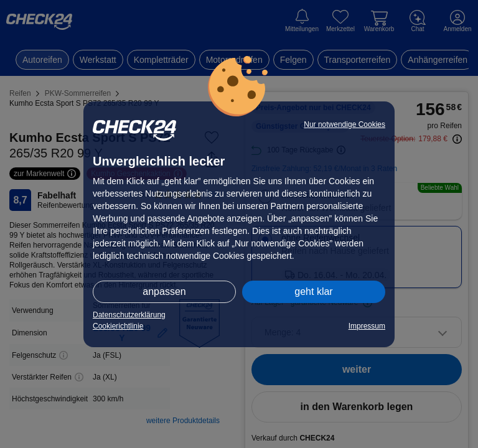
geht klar (313, 292)
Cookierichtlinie (118, 326)
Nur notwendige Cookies (344, 124)
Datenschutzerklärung (129, 315)
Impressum (367, 326)
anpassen (164, 292)
